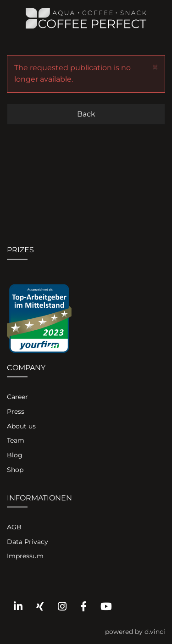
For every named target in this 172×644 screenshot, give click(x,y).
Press (16, 411)
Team (16, 441)
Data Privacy (28, 542)
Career (17, 397)
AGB (14, 527)
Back (86, 114)
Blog (15, 455)
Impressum (25, 556)
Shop (15, 470)
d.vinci (155, 632)
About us (21, 426)
